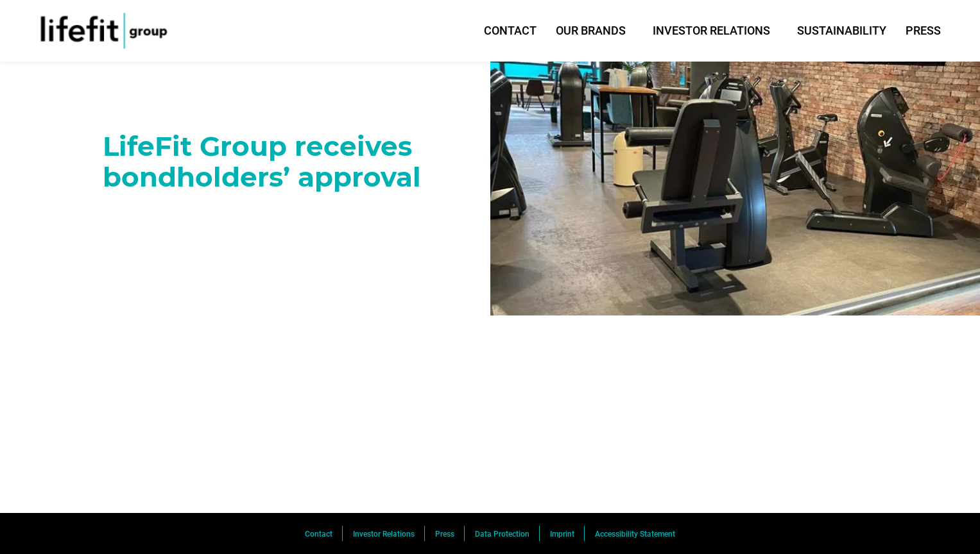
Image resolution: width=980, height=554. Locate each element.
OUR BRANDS (591, 30)
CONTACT (510, 30)
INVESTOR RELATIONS (711, 30)
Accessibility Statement (635, 534)
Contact (319, 534)
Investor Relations (384, 534)
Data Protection (502, 534)
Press (445, 534)
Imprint (562, 534)
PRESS (923, 30)
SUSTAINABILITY (842, 30)
